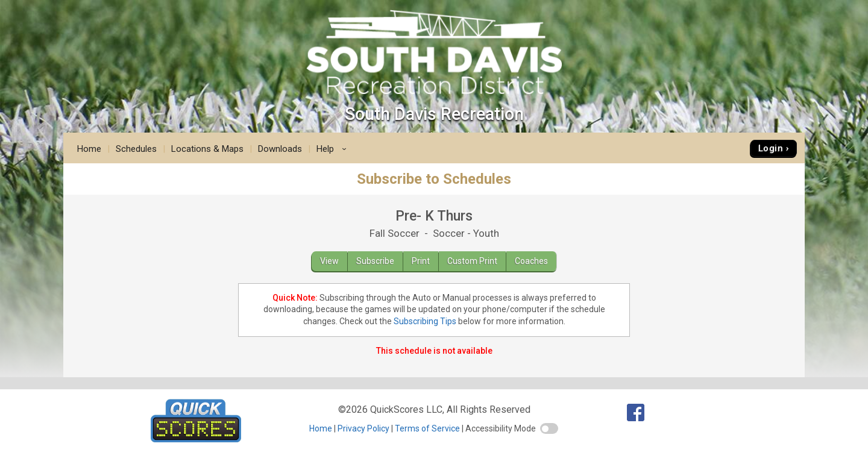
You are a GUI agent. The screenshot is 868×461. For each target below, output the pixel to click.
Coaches (531, 261)
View (329, 261)
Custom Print (472, 261)
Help (333, 149)
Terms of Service (427, 428)
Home (89, 149)
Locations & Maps (207, 149)
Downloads (280, 149)
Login (771, 148)
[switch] (549, 428)
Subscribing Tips (425, 321)
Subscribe (375, 261)
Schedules (136, 149)
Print (421, 261)
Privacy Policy (363, 428)
